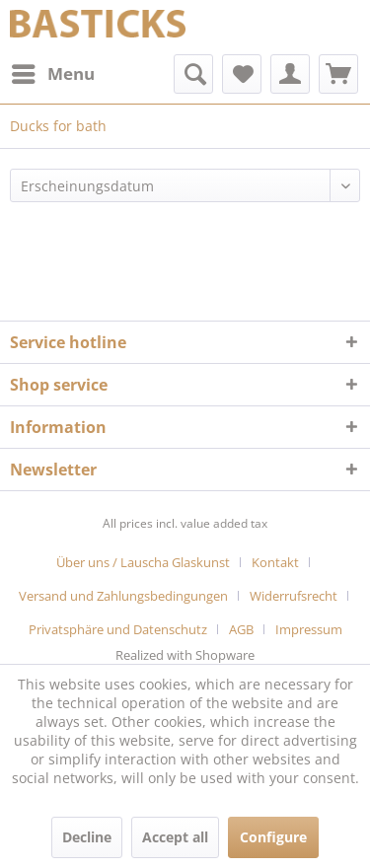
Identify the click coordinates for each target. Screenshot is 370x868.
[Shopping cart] (338, 74)
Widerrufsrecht (294, 596)
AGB (241, 629)
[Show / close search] (193, 74)
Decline (87, 837)
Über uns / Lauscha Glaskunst (143, 562)
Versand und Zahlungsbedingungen (123, 596)
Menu (53, 72)
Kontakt (275, 562)
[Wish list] (242, 74)
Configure (273, 837)
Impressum (309, 629)
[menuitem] (52, 74)
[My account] (290, 74)
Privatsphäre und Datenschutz (118, 629)
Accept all (175, 837)
